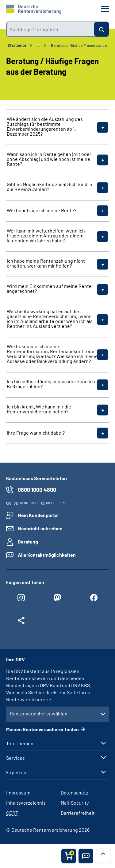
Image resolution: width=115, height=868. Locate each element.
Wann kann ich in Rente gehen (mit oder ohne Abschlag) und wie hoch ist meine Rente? (49, 159)
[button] (86, 856)
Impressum (18, 792)
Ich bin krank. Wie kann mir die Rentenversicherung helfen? (39, 409)
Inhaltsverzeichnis (26, 803)
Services (15, 758)
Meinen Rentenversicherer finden (42, 729)
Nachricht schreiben (40, 528)
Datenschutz (74, 792)
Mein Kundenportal (38, 515)
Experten (16, 772)
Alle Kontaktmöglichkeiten (47, 555)
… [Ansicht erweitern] (39, 45)
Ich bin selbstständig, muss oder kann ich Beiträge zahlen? (51, 384)
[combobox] (50, 29)
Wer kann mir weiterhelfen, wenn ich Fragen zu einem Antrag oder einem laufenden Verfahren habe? (46, 236)
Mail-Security (75, 803)
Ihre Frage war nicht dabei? (36, 433)
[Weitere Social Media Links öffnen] (21, 622)
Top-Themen (20, 743)
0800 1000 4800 (37, 490)
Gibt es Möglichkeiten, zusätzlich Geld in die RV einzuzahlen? (50, 187)
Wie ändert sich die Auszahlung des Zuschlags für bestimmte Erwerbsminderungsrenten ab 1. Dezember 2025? (45, 126)
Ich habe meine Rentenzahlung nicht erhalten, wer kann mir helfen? (46, 263)
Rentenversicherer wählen (39, 713)
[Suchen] (102, 29)
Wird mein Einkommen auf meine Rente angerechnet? (49, 289)
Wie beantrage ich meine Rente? (42, 210)
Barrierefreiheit (78, 813)
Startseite (17, 45)
